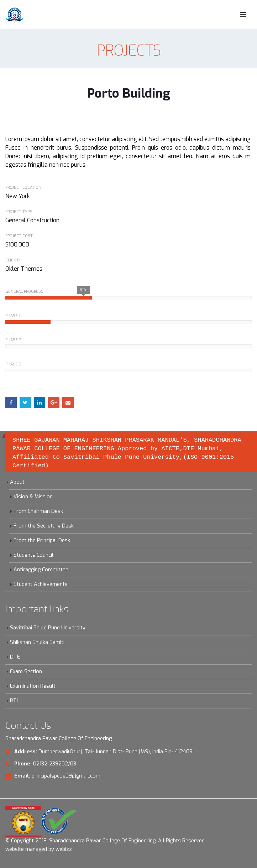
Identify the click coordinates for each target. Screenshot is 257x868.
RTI (14, 701)
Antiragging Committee (41, 570)
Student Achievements (41, 584)
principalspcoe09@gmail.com (66, 776)
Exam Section (26, 672)
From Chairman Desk (38, 511)
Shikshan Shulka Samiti (37, 642)
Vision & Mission (33, 497)
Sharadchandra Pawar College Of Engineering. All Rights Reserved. (127, 841)
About (17, 482)
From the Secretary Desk (44, 526)
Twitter (25, 402)
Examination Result (33, 686)
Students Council (33, 555)
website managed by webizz (39, 849)
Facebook (11, 402)
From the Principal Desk (42, 540)
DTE (15, 657)
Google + (54, 402)
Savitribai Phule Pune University (48, 628)
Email (68, 402)
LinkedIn (40, 402)
